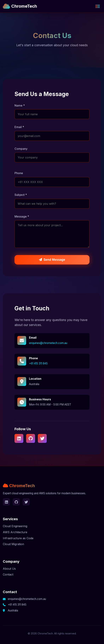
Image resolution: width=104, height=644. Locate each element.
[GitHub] (31, 438)
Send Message (52, 260)
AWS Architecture (15, 532)
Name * (20, 105)
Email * (19, 127)
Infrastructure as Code (18, 538)
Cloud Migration (13, 544)
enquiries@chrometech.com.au (48, 343)
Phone (19, 173)
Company (21, 149)
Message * (22, 216)
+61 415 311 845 (38, 363)
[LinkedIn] (19, 438)
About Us (9, 569)
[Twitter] (42, 438)
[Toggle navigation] (98, 6)
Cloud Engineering (15, 526)
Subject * (21, 195)
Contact (8, 574)
